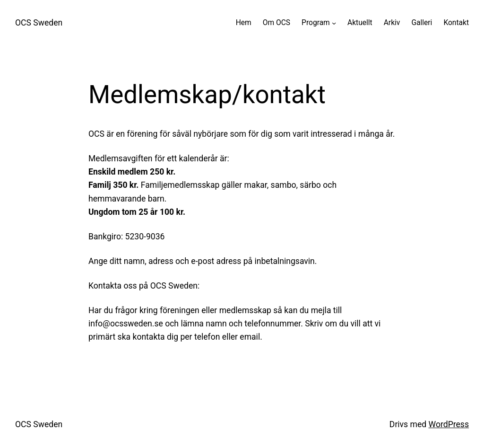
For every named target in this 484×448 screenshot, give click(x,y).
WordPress (449, 424)
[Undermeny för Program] (334, 23)
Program (316, 23)
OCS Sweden (39, 23)
